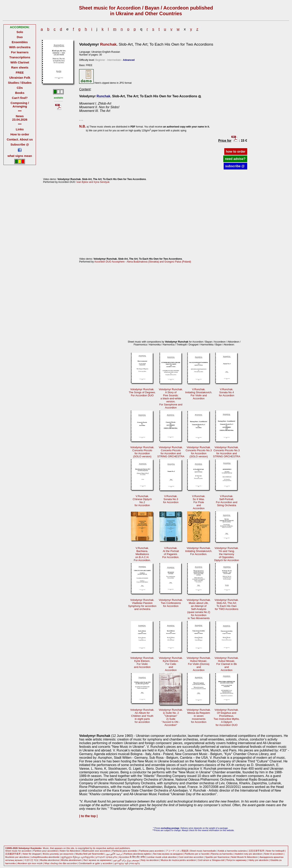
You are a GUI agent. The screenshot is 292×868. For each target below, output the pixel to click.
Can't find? (20, 98)
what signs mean (20, 156)
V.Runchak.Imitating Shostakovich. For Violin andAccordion (199, 394)
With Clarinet (20, 62)
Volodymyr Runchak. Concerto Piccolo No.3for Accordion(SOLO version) (199, 452)
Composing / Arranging (20, 105)
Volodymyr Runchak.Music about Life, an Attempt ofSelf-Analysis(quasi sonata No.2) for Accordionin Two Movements (199, 609)
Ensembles (20, 42)
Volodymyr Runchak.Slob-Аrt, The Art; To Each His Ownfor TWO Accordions (227, 604)
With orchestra (20, 47)
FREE (20, 72)
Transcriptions (20, 57)
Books (20, 93)
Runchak (108, 44)
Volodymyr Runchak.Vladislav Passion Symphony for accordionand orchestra (142, 604)
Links (20, 129)
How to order (20, 134)
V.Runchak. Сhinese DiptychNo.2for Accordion (142, 501)
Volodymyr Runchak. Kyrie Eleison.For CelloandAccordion (171, 664)
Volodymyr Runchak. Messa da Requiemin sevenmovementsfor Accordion (199, 716)
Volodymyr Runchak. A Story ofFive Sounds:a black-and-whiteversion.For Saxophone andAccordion (171, 398)
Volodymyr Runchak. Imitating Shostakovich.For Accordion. (199, 551)
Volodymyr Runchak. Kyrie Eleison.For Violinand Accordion (142, 662)
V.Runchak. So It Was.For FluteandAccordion (199, 502)
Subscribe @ (20, 144)
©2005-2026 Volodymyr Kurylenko (23, 848)
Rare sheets (20, 67)
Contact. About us (20, 139)
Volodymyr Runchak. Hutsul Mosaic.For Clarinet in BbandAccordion (227, 664)
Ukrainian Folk (20, 78)
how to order (236, 152)
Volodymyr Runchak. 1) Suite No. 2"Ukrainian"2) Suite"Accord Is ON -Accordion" (171, 717)
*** (20, 111)
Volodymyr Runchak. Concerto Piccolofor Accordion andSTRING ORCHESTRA (171, 452)
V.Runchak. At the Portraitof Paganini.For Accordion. (171, 553)
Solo (20, 32)
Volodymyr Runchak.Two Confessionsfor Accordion (171, 603)
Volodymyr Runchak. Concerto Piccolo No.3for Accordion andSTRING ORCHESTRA (227, 452)
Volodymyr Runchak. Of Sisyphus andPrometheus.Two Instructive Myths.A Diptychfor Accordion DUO (227, 717)
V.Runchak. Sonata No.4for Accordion (227, 392)
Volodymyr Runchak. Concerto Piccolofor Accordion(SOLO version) (142, 452)
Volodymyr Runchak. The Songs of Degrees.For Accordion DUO (142, 392)
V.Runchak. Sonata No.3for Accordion (171, 499)
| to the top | (88, 816)
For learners (20, 52)
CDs (20, 88)
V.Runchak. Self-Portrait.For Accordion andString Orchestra (227, 501)
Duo (20, 37)
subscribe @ (235, 166)
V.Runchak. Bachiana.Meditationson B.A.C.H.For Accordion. (142, 554)
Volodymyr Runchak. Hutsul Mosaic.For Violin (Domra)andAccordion (199, 664)
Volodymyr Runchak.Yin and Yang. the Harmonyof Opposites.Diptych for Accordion (227, 554)
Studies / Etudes (20, 83)
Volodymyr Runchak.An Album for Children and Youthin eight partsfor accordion (142, 716)
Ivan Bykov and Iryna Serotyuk (93, 182)
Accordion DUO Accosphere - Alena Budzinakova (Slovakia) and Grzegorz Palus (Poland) (143, 262)
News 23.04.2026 (20, 118)
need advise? (235, 159)
